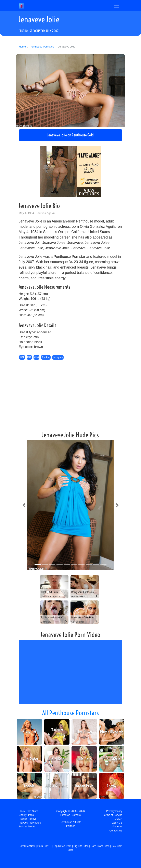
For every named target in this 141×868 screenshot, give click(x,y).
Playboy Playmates (30, 823)
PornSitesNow (27, 846)
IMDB (22, 357)
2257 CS (117, 823)
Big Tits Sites (81, 846)
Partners (117, 826)
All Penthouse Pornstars (70, 713)
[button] (24, 505)
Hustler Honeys (28, 819)
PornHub (46, 357)
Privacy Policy (114, 811)
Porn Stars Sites (100, 846)
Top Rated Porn (62, 846)
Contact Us (116, 831)
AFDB (36, 357)
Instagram (58, 357)
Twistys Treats (27, 826)
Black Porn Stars (28, 811)
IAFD (29, 357)
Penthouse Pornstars (42, 47)
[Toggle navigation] (116, 6)
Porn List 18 (44, 846)
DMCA (118, 819)
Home (22, 47)
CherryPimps (26, 815)
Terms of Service (113, 815)
